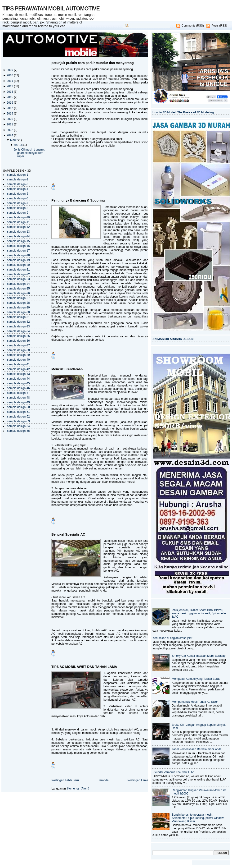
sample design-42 (18, 369)
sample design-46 (18, 388)
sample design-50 (18, 407)
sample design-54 (18, 426)
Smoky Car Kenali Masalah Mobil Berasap (199, 656)
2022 (10, 130)
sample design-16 (18, 246)
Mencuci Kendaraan (67, 369)
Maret (14, 140)
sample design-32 (18, 322)
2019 (10, 114)
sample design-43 (18, 374)
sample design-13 (18, 232)
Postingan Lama (138, 780)
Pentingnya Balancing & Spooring (78, 200)
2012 (10, 86)
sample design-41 (18, 364)
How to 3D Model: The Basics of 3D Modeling (183, 112)
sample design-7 (18, 203)
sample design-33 (18, 326)
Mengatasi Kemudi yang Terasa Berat (196, 679)
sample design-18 (18, 255)
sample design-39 (18, 355)
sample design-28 (18, 303)
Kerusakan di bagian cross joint (172, 638)
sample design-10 (18, 217)
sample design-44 (18, 379)
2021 (10, 124)
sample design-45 (18, 383)
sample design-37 (18, 345)
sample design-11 (18, 222)
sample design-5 (18, 194)
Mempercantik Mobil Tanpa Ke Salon (195, 702)
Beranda (103, 780)
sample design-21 (18, 270)
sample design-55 (18, 431)
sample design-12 (18, 227)
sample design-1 (18, 175)
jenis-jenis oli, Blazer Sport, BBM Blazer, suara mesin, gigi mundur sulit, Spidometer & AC (199, 613)
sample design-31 (18, 317)
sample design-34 (18, 331)
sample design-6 (18, 198)
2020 (10, 119)
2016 (10, 103)
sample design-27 (18, 298)
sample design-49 (18, 402)
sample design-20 (18, 265)
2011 (10, 81)
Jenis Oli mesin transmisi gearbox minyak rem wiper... (30, 153)
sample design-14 (18, 236)
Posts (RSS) (219, 26)
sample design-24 (18, 284)
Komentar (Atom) (78, 789)
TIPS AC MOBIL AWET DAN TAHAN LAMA (84, 667)
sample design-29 (18, 308)
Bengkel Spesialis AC (68, 534)
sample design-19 (18, 260)
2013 (10, 92)
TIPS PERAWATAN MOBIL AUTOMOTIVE (51, 9)
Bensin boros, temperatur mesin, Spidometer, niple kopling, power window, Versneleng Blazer (198, 818)
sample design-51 (18, 412)
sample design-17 (18, 251)
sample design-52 (18, 417)
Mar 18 (18, 145)
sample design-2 (18, 179)
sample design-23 (18, 279)
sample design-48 (18, 398)
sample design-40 (18, 360)
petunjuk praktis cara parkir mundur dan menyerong (93, 63)
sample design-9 (18, 213)
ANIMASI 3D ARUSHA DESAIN (173, 339)
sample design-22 (18, 274)
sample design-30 (18, 312)
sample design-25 (18, 289)
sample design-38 (18, 350)
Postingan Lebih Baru (65, 780)
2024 (10, 135)
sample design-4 (18, 189)
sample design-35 (18, 336)
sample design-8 (18, 208)
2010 (10, 75)
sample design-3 (18, 184)
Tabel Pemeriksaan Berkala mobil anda (197, 749)
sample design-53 (18, 421)
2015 (10, 97)
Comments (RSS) (193, 26)
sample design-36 (18, 341)
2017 (10, 108)
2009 (10, 70)
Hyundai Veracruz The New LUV (173, 772)
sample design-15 (18, 241)
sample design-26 (18, 293)
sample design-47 (18, 393)
